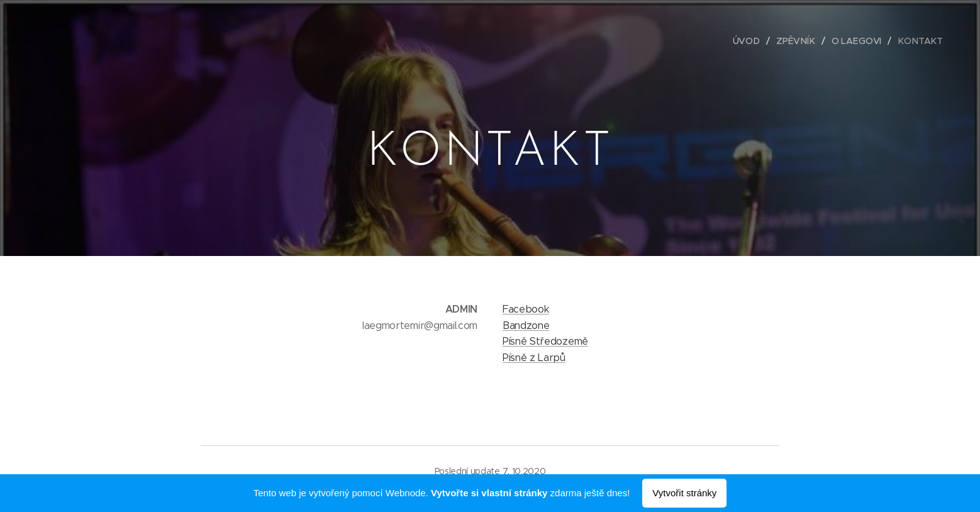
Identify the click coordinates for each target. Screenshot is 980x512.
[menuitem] (752, 41)
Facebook (526, 309)
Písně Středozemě (545, 341)
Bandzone (526, 326)
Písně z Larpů (534, 358)
